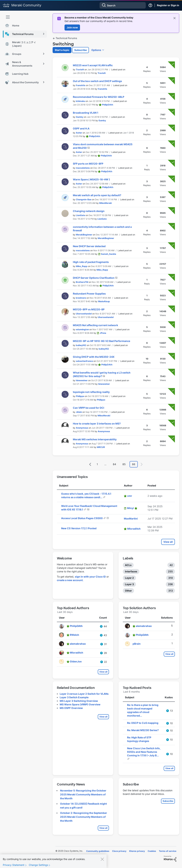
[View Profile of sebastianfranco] (84, 361)
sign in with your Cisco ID (90, 577)
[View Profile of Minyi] (130, 508)
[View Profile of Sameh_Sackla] (109, 254)
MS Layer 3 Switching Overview (79, 701)
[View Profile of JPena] (103, 333)
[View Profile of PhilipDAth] (108, 105)
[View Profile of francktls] (81, 85)
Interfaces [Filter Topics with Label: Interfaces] (131, 571)
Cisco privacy (119, 851)
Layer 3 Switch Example (74, 697)
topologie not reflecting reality (91, 392)
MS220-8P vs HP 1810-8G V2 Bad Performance (101, 341)
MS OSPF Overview (71, 708)
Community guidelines (98, 851)
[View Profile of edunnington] (82, 329)
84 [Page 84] (114, 464)
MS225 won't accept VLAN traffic (93, 65)
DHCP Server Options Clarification (94, 278)
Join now (72, 27)
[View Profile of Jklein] (79, 412)
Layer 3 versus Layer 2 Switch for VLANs (84, 694)
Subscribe (81, 50)
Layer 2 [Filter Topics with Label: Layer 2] (129, 578)
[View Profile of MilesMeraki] (105, 203)
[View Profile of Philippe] (80, 396)
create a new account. (70, 580)
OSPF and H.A (81, 128)
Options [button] (96, 50)
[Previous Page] (90, 464)
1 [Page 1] (97, 464)
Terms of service (168, 851)
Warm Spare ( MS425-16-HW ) (91, 179)
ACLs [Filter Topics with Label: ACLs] (128, 565)
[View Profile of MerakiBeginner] (84, 235)
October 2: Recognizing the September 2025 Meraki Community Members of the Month (84, 817)
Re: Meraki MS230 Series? (143, 730)
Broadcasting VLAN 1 (86, 113)
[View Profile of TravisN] (80, 70)
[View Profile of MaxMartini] (131, 519)
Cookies (152, 851)
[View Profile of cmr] (130, 496)
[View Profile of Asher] (79, 133)
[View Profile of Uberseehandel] (84, 314)
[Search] (123, 5)
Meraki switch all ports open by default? (97, 195)
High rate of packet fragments (91, 262)
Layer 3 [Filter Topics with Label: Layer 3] (129, 584)
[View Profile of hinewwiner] (82, 380)
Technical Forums (65, 38)
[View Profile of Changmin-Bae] (84, 199)
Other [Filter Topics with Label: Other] (128, 591)
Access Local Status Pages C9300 (82, 518)
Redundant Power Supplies (89, 294)
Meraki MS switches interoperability (95, 439)
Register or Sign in (168, 5)
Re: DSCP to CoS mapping (143, 723)
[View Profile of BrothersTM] (82, 282)
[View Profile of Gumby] (80, 117)
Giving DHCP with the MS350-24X (94, 357)
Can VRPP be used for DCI (89, 408)
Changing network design (89, 211)
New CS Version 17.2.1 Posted (79, 528)
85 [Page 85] (124, 464)
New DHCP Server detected (89, 246)
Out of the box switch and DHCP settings (97, 81)
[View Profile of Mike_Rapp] (82, 266)
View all (168, 542)
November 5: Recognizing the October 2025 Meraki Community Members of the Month (83, 794)
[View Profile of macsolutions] (83, 168)
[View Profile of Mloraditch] (134, 529)
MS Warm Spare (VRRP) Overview (80, 704)
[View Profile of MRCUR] (101, 447)
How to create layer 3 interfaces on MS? (97, 424)
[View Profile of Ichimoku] (81, 101)
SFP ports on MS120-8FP (88, 164)
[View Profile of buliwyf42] (81, 345)
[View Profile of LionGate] (81, 215)
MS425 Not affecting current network (95, 325)
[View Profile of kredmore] (81, 298)
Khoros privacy (137, 851)
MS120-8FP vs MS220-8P (89, 309)
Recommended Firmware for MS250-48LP (99, 97)
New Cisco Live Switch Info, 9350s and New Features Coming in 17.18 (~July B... (144, 752)
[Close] (102, 861)
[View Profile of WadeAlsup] (104, 301)
